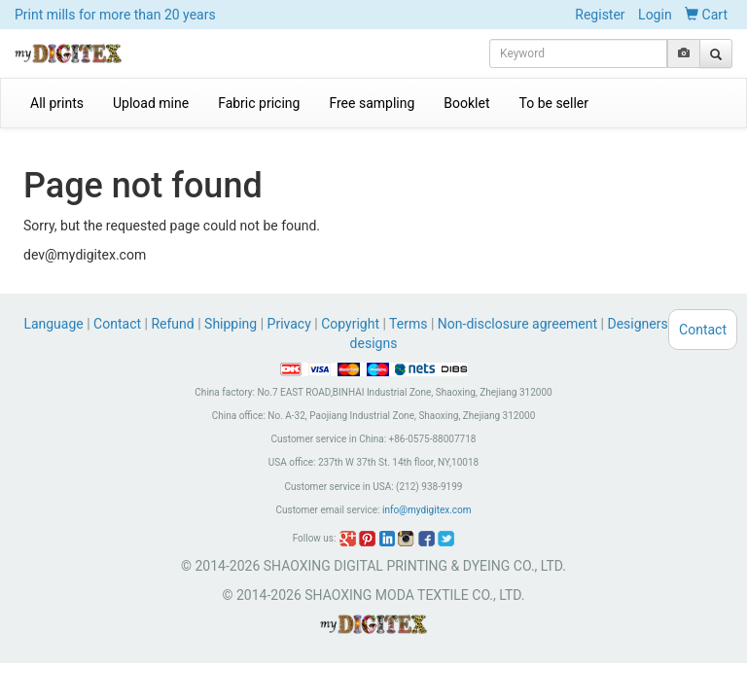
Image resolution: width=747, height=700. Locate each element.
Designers (637, 324)
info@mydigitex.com (427, 510)
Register (600, 15)
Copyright (350, 324)
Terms (408, 324)
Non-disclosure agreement (517, 324)
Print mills (115, 15)
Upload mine (151, 103)
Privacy (289, 324)
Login (655, 15)
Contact (117, 324)
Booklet (466, 103)
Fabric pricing (259, 103)
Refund (172, 324)
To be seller (554, 103)
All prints (57, 103)
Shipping (231, 324)
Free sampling (372, 103)
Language (55, 324)
